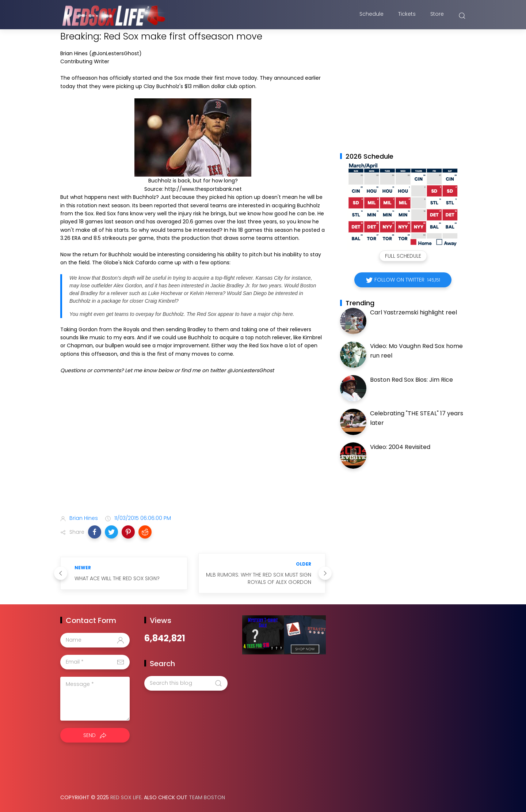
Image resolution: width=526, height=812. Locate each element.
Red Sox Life (126, 797)
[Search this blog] (186, 683)
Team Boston (207, 797)
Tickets (407, 16)
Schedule (371, 16)
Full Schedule (403, 256)
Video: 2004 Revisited (400, 447)
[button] (95, 532)
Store (437, 16)
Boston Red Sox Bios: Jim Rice (411, 380)
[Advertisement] (193, 451)
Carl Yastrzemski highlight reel (413, 312)
